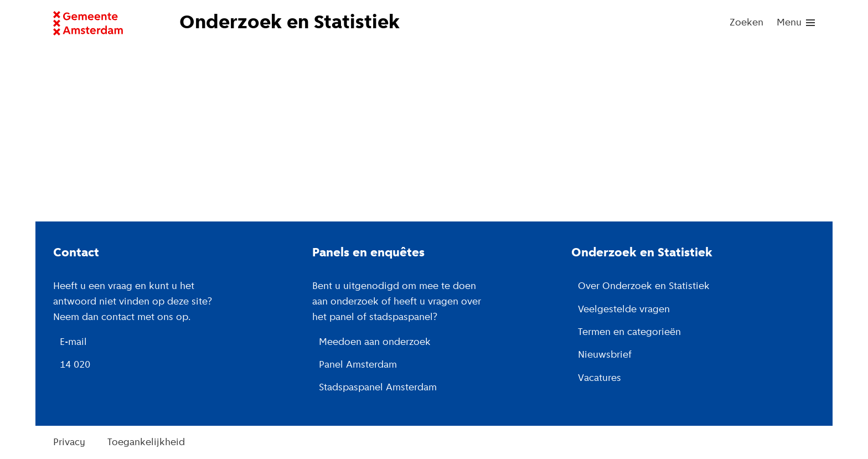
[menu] (796, 23)
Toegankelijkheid (146, 443)
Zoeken (746, 23)
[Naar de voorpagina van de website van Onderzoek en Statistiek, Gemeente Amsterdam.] (298, 23)
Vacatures (600, 378)
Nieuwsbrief (605, 355)
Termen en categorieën (629, 332)
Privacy (69, 443)
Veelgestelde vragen (624, 310)
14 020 (75, 365)
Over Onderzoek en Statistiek (644, 287)
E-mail (73, 342)
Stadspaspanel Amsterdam (378, 388)
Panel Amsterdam (358, 365)
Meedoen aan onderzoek (375, 342)
